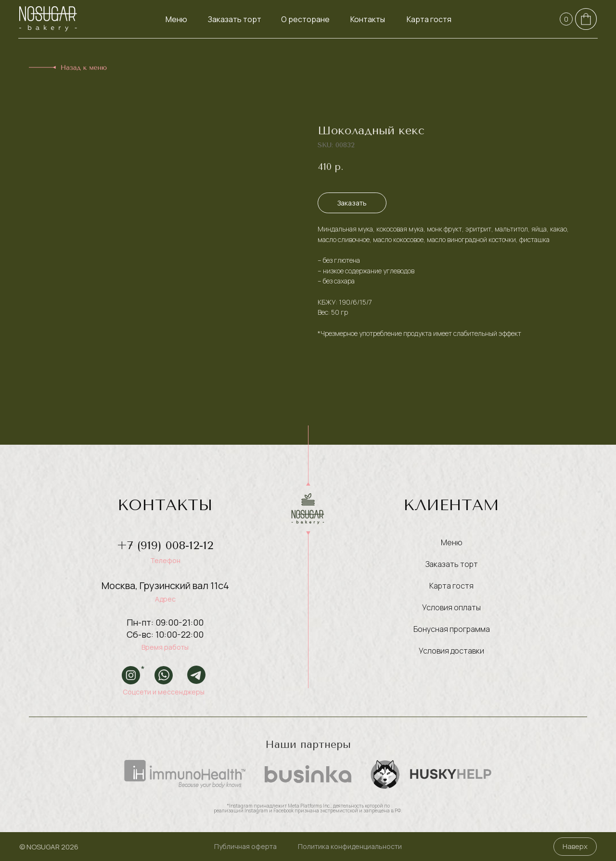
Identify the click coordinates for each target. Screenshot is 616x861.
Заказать (352, 203)
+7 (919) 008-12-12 (165, 545)
